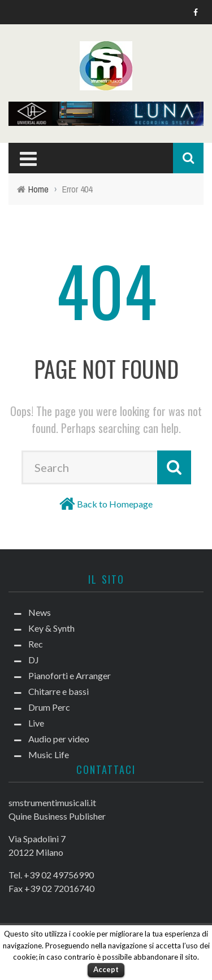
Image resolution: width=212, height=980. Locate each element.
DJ (34, 660)
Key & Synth (51, 628)
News (40, 612)
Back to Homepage (115, 504)
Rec (36, 644)
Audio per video (59, 739)
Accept (106, 969)
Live (36, 723)
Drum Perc (49, 707)
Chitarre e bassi (59, 691)
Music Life (49, 754)
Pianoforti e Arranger (70, 675)
